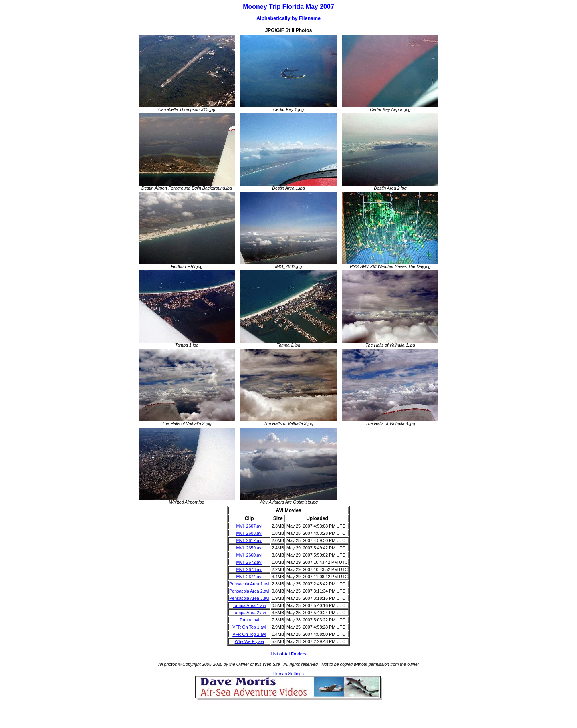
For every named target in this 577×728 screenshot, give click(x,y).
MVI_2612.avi (249, 540)
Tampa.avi (249, 620)
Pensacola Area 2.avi (249, 591)
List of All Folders (288, 654)
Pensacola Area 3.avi (249, 598)
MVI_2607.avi (249, 526)
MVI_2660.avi (249, 555)
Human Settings (288, 674)
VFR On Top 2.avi (249, 634)
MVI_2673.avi (249, 569)
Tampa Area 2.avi (249, 613)
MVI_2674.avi (249, 577)
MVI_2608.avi (249, 533)
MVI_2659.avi (249, 548)
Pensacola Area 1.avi (249, 584)
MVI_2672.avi (249, 562)
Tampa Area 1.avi (249, 605)
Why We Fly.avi (249, 641)
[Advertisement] (288, 712)
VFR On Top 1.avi (249, 627)
